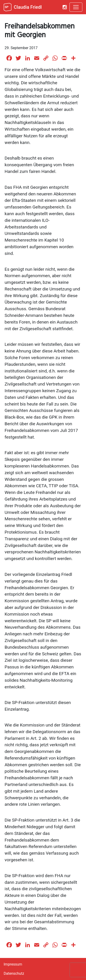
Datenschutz (14, 973)
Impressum (13, 964)
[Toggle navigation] (76, 7)
